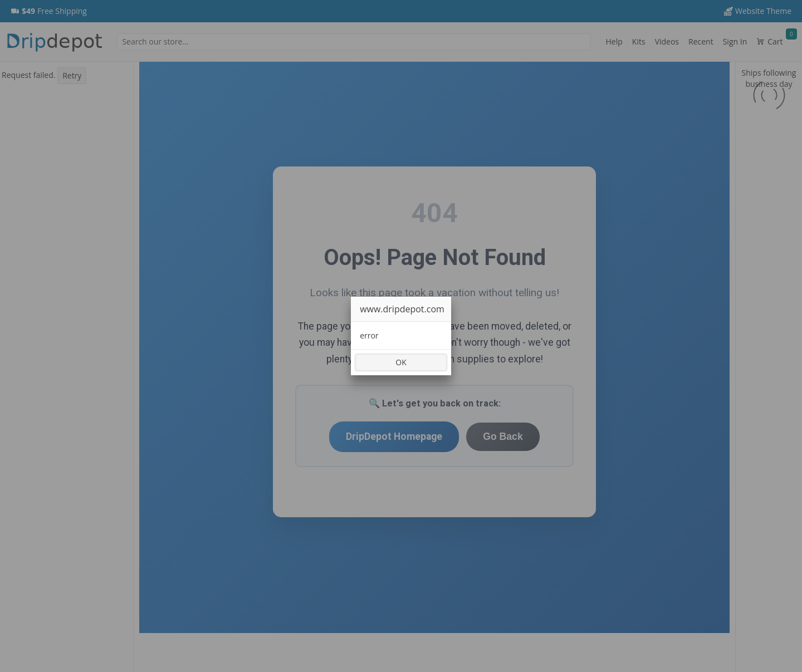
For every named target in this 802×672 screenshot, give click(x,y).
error (369, 335)
